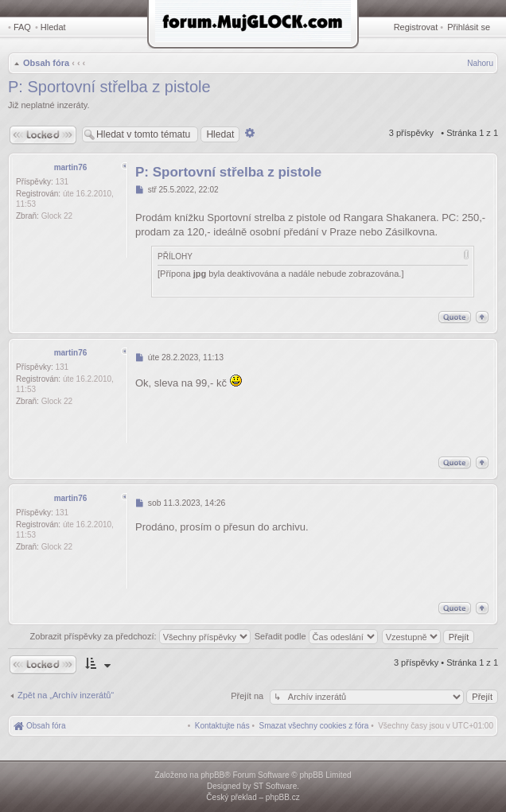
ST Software (275, 786)
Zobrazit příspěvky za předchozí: (140, 636)
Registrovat (416, 27)
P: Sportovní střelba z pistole (109, 87)
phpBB (212, 775)
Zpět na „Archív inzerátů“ (66, 695)
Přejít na (248, 696)
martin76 (71, 167)
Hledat (53, 27)
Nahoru (480, 63)
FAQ (22, 27)
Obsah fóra (46, 63)
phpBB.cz (283, 797)
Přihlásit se (469, 27)
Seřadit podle (316, 636)
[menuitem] (314, 726)
